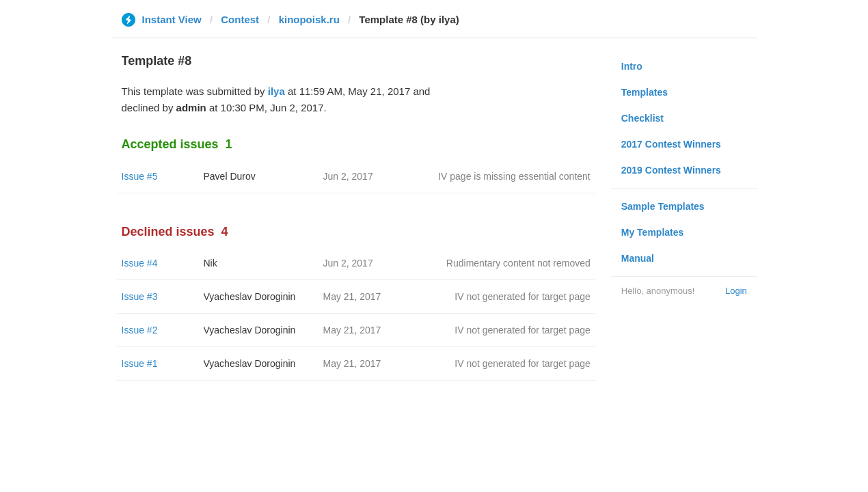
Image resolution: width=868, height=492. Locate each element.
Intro (632, 66)
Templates (645, 92)
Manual (638, 258)
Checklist (642, 118)
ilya (276, 91)
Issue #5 (140, 176)
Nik (211, 263)
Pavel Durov (230, 176)
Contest (240, 19)
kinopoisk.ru (309, 19)
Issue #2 (140, 330)
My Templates (653, 232)
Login (736, 291)
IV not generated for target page (522, 297)
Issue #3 (140, 297)
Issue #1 (140, 364)
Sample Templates (663, 206)
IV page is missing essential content (514, 176)
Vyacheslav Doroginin (250, 297)
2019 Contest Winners (671, 170)
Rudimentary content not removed (518, 263)
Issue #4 (140, 263)
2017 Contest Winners (671, 144)
